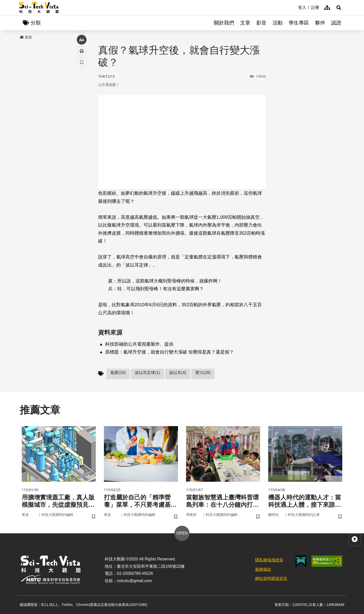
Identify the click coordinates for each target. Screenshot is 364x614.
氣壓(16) (118, 373)
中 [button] (82, 130)
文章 (245, 23)
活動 (278, 23)
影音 (261, 23)
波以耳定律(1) (147, 373)
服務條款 (263, 569)
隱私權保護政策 (269, 560)
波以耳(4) (178, 373)
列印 (82, 141)
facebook (82, 97)
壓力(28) (203, 373)
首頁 (26, 37)
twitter (82, 108)
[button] (339, 8)
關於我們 (224, 23)
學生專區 (299, 23)
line (80, 119)
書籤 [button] (82, 152)
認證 (336, 23)
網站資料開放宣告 (271, 578)
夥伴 (320, 23)
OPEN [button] (182, 533)
